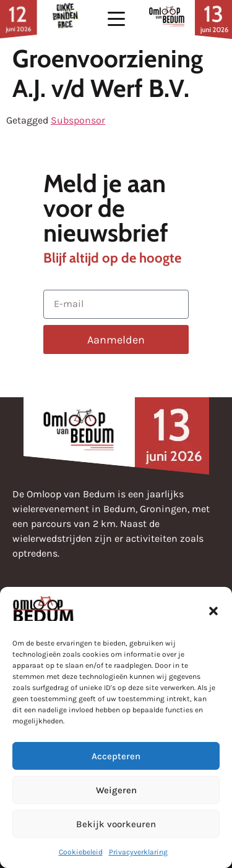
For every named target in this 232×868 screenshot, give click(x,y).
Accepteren (116, 756)
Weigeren (116, 790)
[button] (213, 611)
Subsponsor (78, 120)
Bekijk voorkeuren (116, 824)
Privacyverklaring (138, 852)
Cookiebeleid (81, 852)
